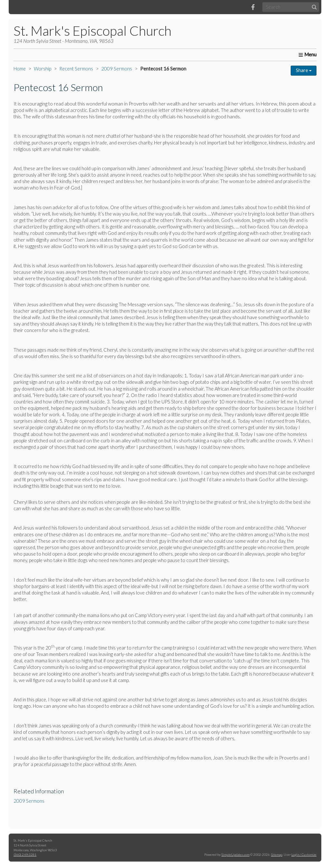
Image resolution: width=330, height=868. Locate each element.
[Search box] (291, 7)
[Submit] (314, 7)
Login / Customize (304, 854)
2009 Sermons (117, 69)
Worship (43, 69)
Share (304, 70)
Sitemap (277, 854)
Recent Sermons (76, 69)
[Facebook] (253, 7)
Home (20, 69)
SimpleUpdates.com (235, 854)
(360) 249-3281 (25, 854)
